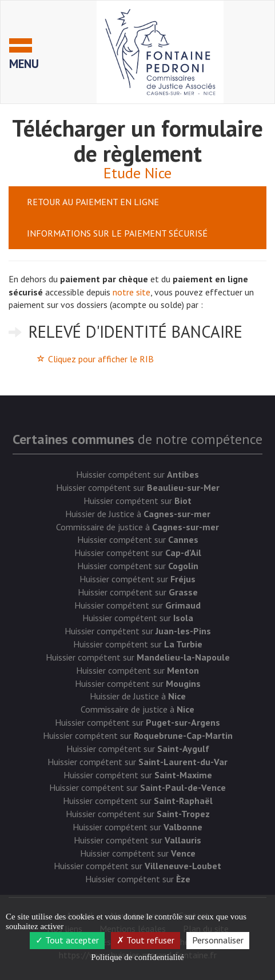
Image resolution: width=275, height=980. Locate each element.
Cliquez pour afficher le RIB (101, 359)
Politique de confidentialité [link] (137, 957)
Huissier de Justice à (138, 514)
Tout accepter (67, 940)
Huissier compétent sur (137, 474)
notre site (131, 292)
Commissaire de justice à (137, 527)
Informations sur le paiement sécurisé (117, 233)
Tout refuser (146, 940)
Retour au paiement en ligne (93, 202)
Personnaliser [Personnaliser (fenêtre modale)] (218, 940)
